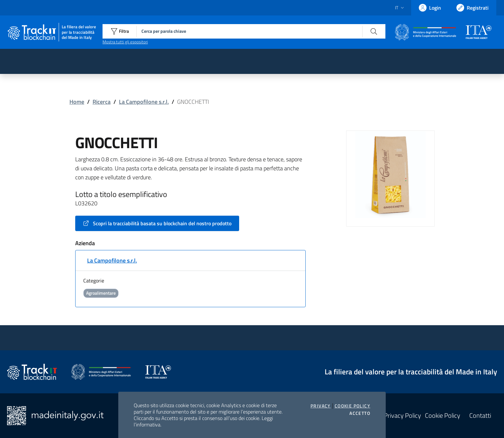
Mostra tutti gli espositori (125, 42)
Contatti (480, 416)
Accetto (360, 413)
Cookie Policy (352, 406)
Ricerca (102, 102)
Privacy (321, 406)
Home (77, 102)
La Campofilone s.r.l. (144, 102)
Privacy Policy (402, 416)
